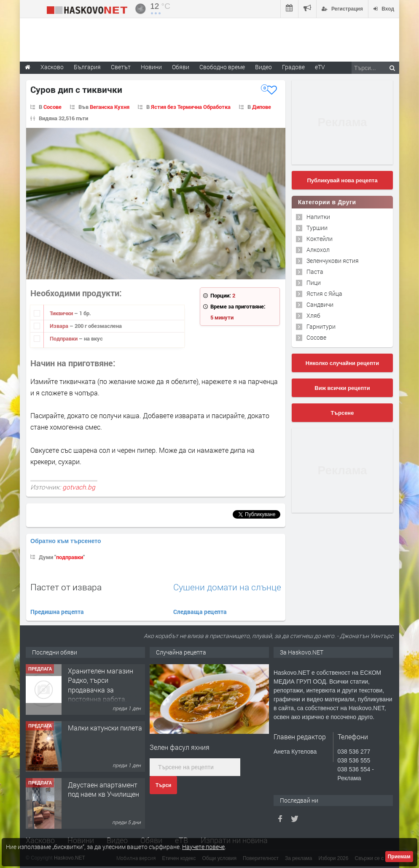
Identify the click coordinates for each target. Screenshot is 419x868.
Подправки (64, 338)
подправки (70, 557)
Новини (151, 67)
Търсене (342, 413)
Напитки (318, 217)
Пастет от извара (66, 587)
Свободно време (222, 67)
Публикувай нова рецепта (342, 180)
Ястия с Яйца (324, 293)
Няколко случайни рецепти (342, 363)
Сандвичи (320, 304)
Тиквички (62, 313)
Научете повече (203, 847)
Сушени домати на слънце (227, 587)
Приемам (399, 857)
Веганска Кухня (110, 107)
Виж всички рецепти (342, 388)
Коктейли (320, 239)
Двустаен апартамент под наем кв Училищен (103, 789)
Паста (315, 272)
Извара (60, 326)
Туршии (317, 228)
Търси (163, 785)
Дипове (262, 107)
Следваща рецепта (200, 612)
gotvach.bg (79, 487)
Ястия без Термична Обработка (191, 107)
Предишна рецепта (57, 612)
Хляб (313, 315)
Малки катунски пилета (105, 728)
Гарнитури (321, 326)
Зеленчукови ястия (333, 261)
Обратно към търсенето (66, 541)
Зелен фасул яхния (180, 747)
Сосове (52, 107)
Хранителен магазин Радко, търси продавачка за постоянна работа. (101, 685)
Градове (293, 67)
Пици (314, 283)
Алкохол (318, 250)
